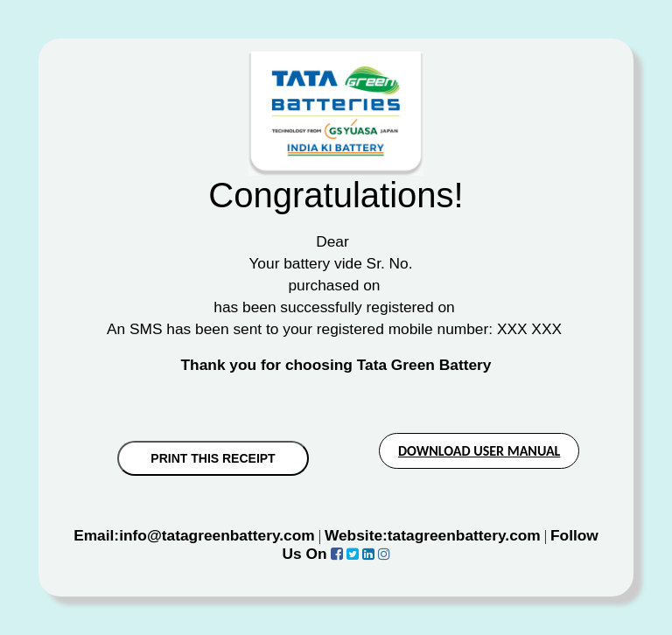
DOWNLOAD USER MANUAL (479, 451)
